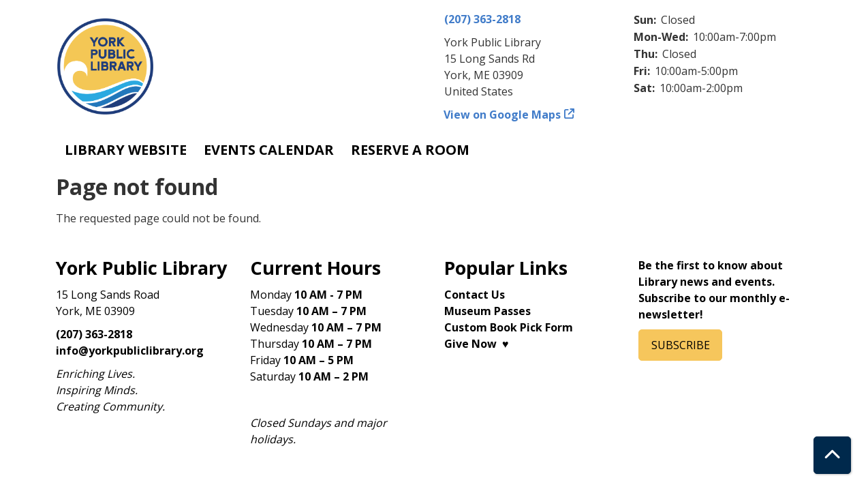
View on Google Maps (502, 115)
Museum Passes (487, 311)
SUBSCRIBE (681, 345)
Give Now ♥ (477, 344)
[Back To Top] (832, 455)
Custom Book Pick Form (509, 327)
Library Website (126, 150)
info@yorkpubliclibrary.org (130, 351)
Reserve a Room (410, 150)
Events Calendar (269, 150)
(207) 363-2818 (482, 19)
